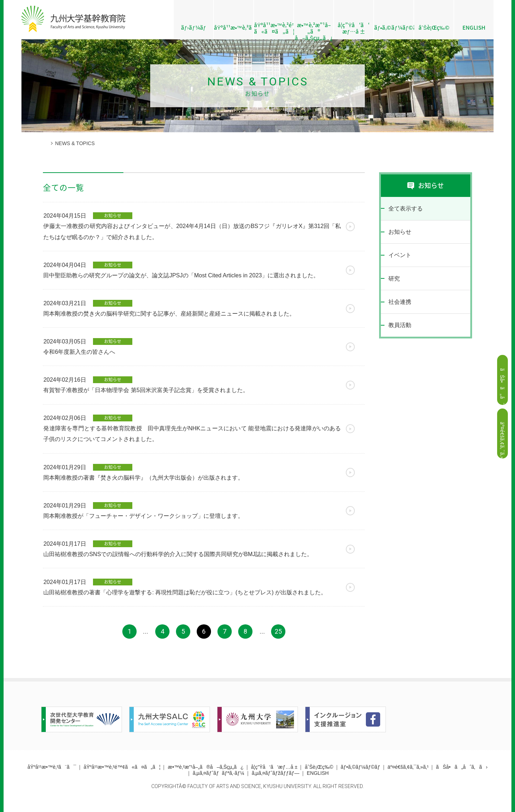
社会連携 (399, 304)
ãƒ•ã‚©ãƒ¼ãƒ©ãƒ (394, 28)
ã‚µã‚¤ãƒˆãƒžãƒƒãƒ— (276, 781)
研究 (394, 280)
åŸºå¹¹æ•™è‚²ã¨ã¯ (234, 28)
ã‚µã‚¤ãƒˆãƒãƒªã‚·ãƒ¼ (219, 781)
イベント (399, 256)
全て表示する (405, 209)
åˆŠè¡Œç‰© (434, 28)
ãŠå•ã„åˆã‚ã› (462, 775)
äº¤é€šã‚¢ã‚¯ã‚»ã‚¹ (408, 775)
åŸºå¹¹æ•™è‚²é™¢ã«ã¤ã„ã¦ (122, 775)
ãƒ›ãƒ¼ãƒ (193, 28)
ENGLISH (474, 28)
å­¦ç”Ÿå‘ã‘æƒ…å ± (354, 28)
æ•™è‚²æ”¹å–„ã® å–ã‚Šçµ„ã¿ (314, 30)
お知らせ (399, 232)
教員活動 (399, 328)
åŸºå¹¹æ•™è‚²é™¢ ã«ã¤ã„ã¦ (274, 28)
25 (278, 640)
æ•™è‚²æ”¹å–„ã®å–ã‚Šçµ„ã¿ (206, 775)
